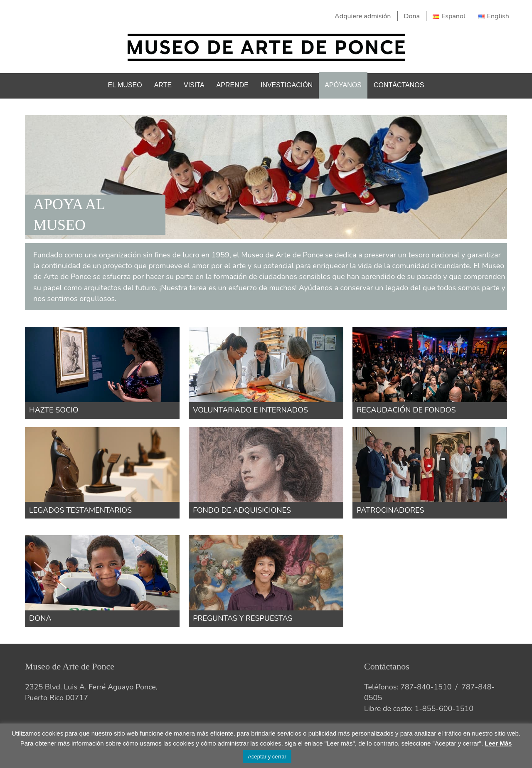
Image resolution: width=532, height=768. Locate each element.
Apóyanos (343, 85)
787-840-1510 (426, 687)
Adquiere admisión (363, 16)
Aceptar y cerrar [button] (267, 757)
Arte (163, 85)
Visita (194, 85)
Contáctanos (399, 85)
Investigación (287, 85)
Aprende (233, 85)
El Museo (125, 85)
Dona (412, 16)
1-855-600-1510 (444, 709)
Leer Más (498, 743)
